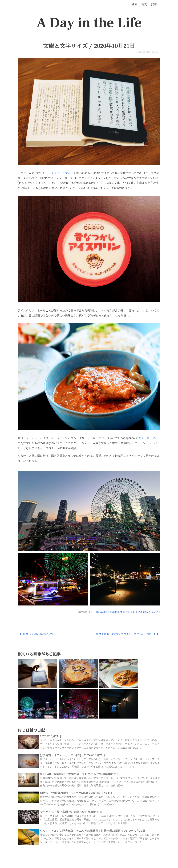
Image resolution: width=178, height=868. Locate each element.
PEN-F (91, 612)
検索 (135, 4)
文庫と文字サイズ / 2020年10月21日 (89, 46)
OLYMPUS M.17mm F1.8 (148, 612)
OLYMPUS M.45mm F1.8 (122, 612)
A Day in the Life (89, 23)
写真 (144, 4)
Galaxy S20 (102, 612)
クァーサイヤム (148, 438)
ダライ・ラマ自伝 (62, 173)
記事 (154, 4)
